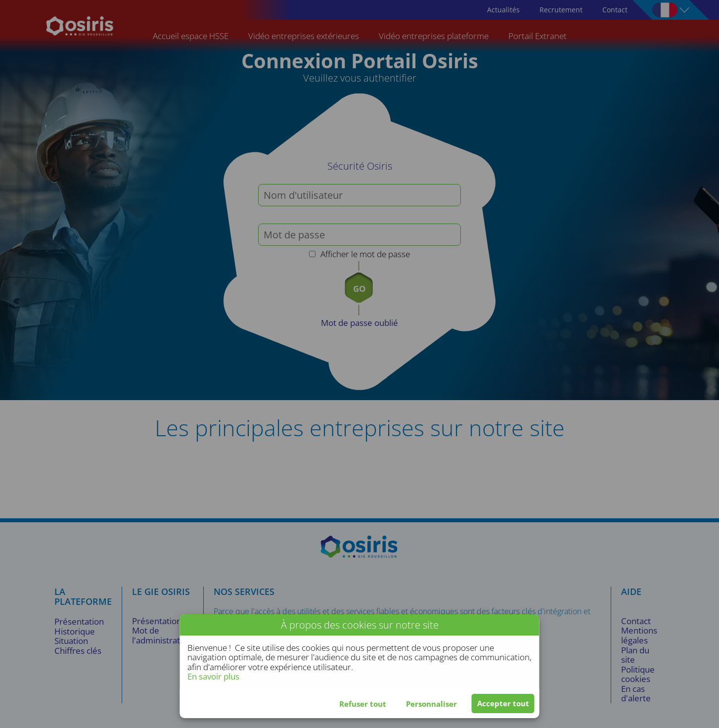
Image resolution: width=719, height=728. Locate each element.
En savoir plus (213, 676)
